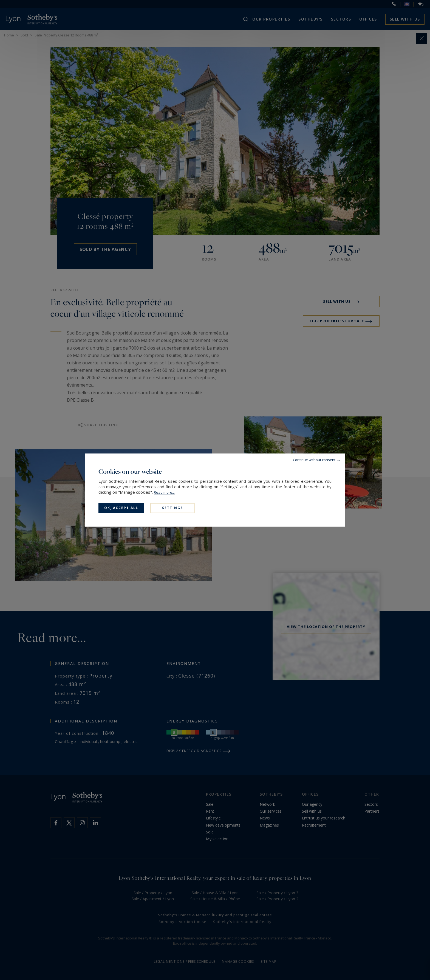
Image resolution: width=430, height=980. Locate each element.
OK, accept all (121, 508)
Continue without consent (314, 460)
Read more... (164, 492)
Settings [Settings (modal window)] (172, 508)
